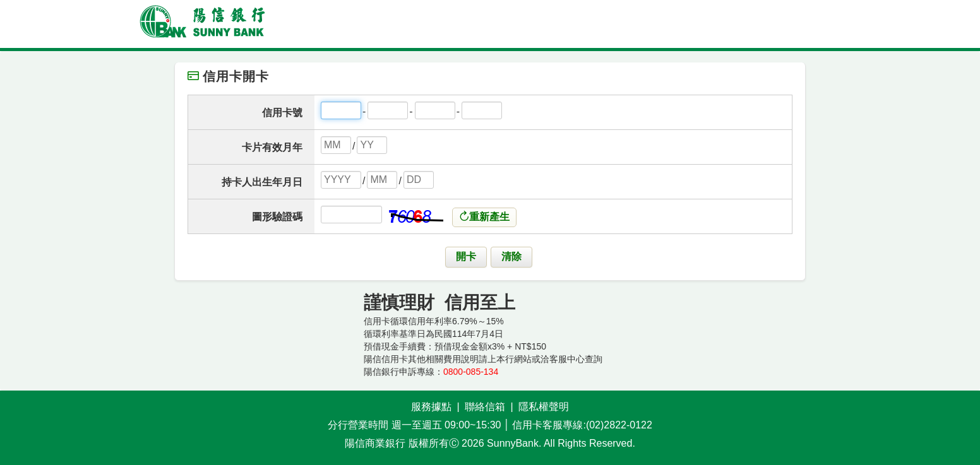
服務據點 (431, 407)
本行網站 (514, 359)
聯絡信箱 (485, 407)
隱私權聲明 (544, 407)
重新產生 (484, 216)
